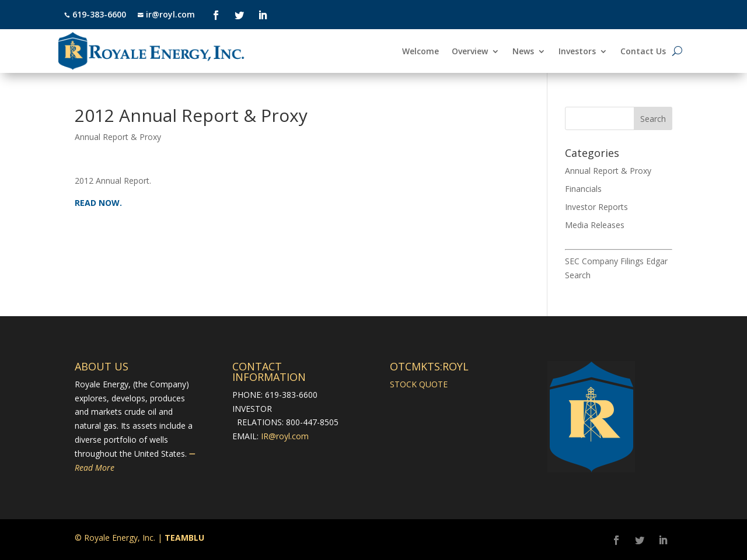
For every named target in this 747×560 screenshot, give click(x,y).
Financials (583, 189)
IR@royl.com (285, 436)
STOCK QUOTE (419, 384)
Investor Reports (596, 207)
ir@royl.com (169, 14)
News (523, 52)
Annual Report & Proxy (118, 137)
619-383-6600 (99, 14)
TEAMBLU (184, 538)
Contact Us (643, 52)
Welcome (420, 52)
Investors (577, 52)
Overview (470, 52)
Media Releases (595, 225)
